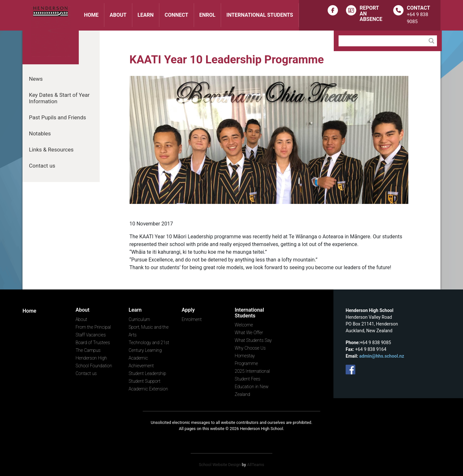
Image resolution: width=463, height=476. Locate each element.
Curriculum (139, 319)
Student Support (145, 381)
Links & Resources (51, 150)
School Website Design (220, 465)
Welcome (244, 325)
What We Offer (249, 333)
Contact (418, 8)
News (36, 79)
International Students (260, 15)
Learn (146, 15)
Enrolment (192, 319)
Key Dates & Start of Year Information (59, 98)
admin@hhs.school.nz (381, 356)
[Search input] (384, 41)
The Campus (88, 350)
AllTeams (255, 465)
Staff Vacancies (91, 335)
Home (91, 15)
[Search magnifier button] (431, 41)
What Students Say (253, 340)
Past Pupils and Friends (58, 117)
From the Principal (93, 327)
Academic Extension (148, 389)
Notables (40, 133)
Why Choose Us (250, 348)
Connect (176, 15)
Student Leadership (147, 373)
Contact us (42, 166)
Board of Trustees (93, 343)
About (118, 15)
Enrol (207, 15)
